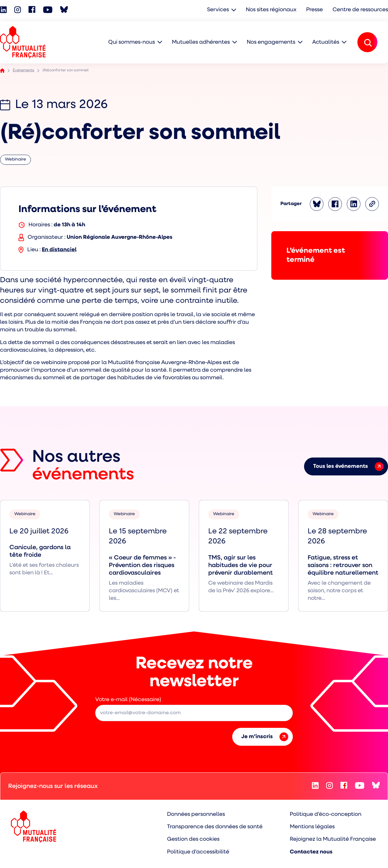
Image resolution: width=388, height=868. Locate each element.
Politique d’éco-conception (326, 814)
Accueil (2, 71)
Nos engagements (271, 42)
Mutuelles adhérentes (201, 42)
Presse (314, 10)
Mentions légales (312, 827)
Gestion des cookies (193, 839)
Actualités (326, 42)
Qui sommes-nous (132, 42)
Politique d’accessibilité (198, 852)
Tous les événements (348, 466)
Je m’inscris (265, 737)
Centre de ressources (360, 10)
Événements (23, 70)
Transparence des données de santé (215, 827)
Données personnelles (196, 814)
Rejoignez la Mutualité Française (333, 839)
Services (218, 10)
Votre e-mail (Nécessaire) (128, 700)
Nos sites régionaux (271, 10)
